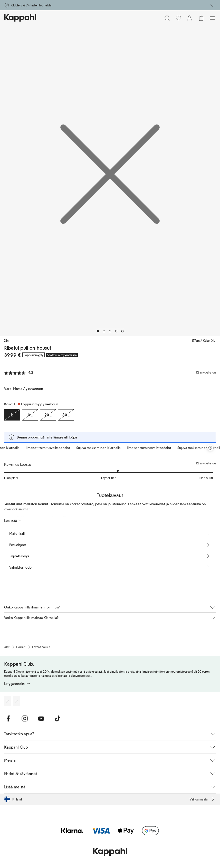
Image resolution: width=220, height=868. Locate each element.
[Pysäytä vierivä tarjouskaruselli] (210, 448)
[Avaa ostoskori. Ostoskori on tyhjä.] (201, 18)
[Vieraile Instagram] (25, 719)
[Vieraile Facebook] (8, 719)
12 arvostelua (206, 463)
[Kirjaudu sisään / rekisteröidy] (190, 18)
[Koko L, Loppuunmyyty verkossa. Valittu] (12, 415)
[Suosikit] (178, 18)
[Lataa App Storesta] (8, 701)
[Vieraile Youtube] (41, 719)
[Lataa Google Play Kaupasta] (17, 701)
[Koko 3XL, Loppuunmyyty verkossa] (66, 415)
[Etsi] (167, 18)
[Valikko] (212, 18)
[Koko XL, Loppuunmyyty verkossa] (30, 415)
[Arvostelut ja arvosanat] (110, 372)
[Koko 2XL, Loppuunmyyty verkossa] (48, 415)
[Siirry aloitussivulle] (20, 18)
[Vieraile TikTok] (58, 719)
